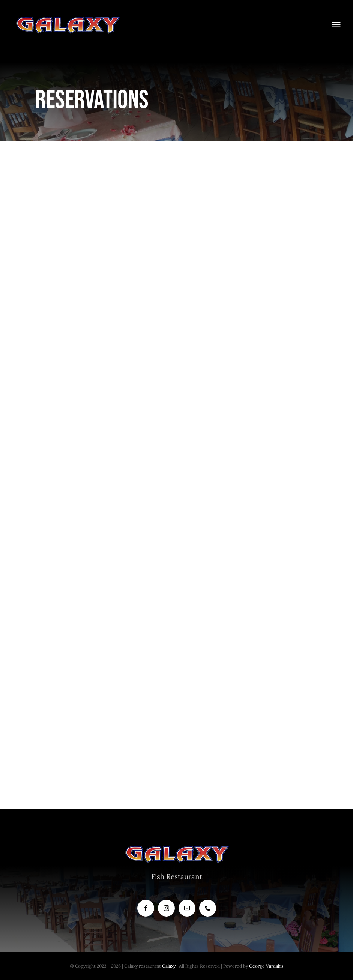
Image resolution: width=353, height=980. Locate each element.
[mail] (187, 908)
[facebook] (146, 908)
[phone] (208, 908)
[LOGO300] (68, 18)
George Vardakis (266, 966)
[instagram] (166, 908)
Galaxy (169, 966)
